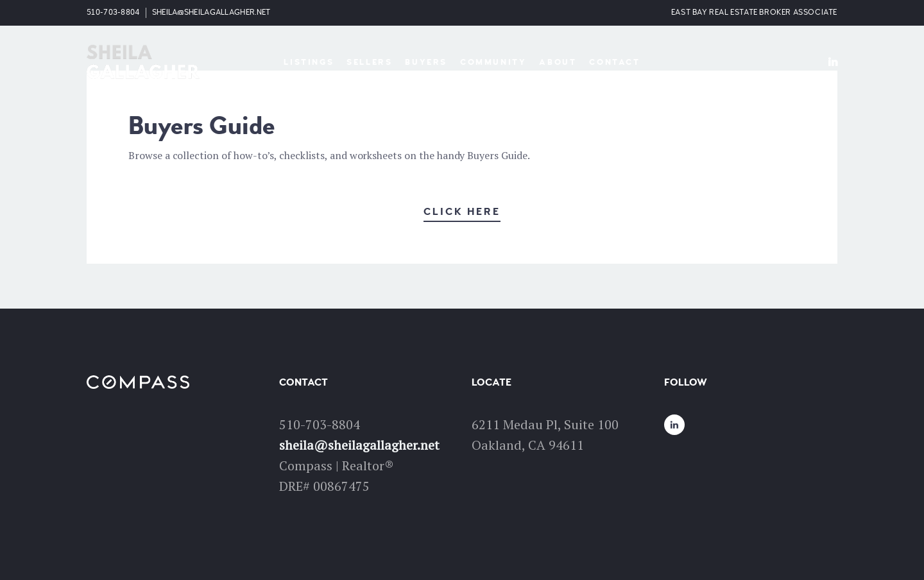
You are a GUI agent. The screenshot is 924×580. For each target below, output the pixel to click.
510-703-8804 (113, 13)
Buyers (426, 62)
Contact (614, 62)
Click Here (462, 212)
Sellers (369, 62)
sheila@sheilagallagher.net (211, 13)
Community (493, 62)
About (558, 62)
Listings (309, 62)
